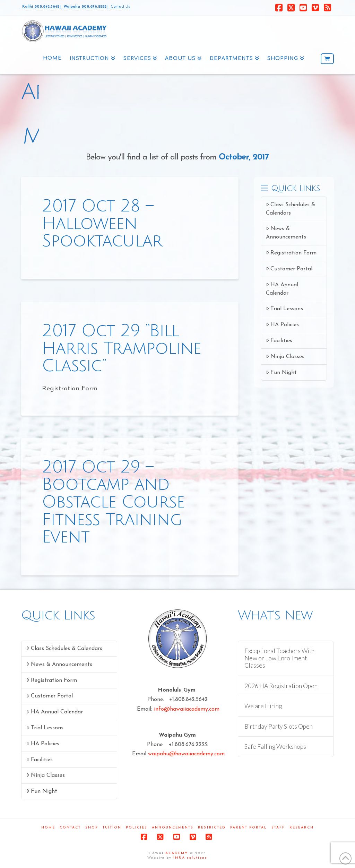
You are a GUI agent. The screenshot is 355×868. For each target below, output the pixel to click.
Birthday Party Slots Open (279, 726)
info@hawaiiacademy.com (187, 709)
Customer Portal (289, 269)
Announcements (173, 828)
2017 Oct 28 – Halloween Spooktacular (102, 224)
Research (302, 828)
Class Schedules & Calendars (291, 209)
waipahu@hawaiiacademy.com (186, 754)
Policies (137, 828)
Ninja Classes (285, 357)
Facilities (279, 341)
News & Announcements (286, 233)
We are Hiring (263, 706)
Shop (92, 828)
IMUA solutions (190, 858)
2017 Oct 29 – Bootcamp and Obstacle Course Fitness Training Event (113, 502)
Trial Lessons (284, 309)
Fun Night (281, 372)
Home (48, 828)
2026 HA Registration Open (281, 686)
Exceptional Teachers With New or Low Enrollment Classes (279, 658)
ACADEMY (177, 853)
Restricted (212, 828)
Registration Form (291, 253)
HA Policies (282, 325)
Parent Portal (249, 828)
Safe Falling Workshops (275, 747)
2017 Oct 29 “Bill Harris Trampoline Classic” (122, 348)
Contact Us (119, 7)
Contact (70, 828)
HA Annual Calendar (282, 289)
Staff (278, 828)
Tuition (112, 828)
